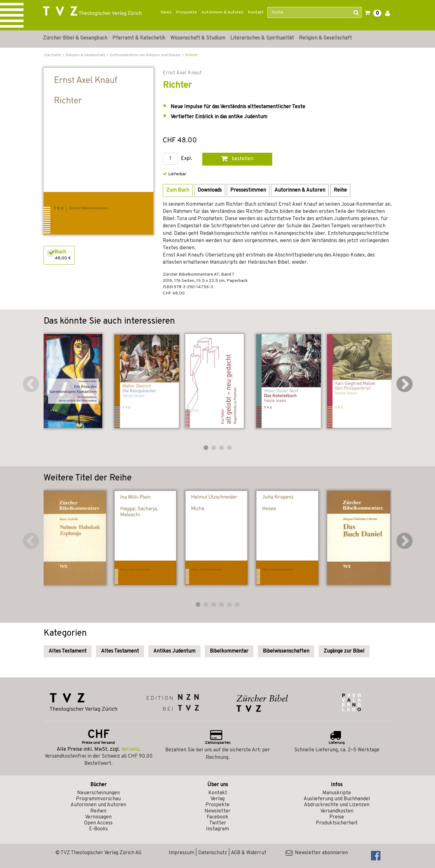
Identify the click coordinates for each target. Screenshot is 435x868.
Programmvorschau (98, 799)
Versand (130, 749)
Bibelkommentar (229, 651)
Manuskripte (337, 793)
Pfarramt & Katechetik (139, 38)
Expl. (187, 159)
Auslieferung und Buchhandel (337, 799)
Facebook (217, 817)
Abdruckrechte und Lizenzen (337, 805)
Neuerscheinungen (98, 793)
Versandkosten (337, 811)
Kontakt (256, 12)
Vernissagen (98, 817)
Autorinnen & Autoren (222, 12)
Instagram (217, 829)
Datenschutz (213, 853)
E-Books (98, 829)
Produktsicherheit (337, 823)
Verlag (217, 799)
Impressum (181, 853)
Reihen (98, 811)
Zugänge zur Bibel (344, 651)
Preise (337, 817)
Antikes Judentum (174, 651)
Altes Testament (68, 651)
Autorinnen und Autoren (98, 805)
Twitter (218, 823)
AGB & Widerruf (249, 853)
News (166, 12)
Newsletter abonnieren (317, 853)
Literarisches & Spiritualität (262, 38)
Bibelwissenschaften (286, 651)
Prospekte (186, 12)
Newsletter (217, 811)
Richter (192, 55)
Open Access (98, 823)
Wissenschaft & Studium (198, 38)
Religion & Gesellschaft (325, 38)
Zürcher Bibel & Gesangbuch (75, 38)
